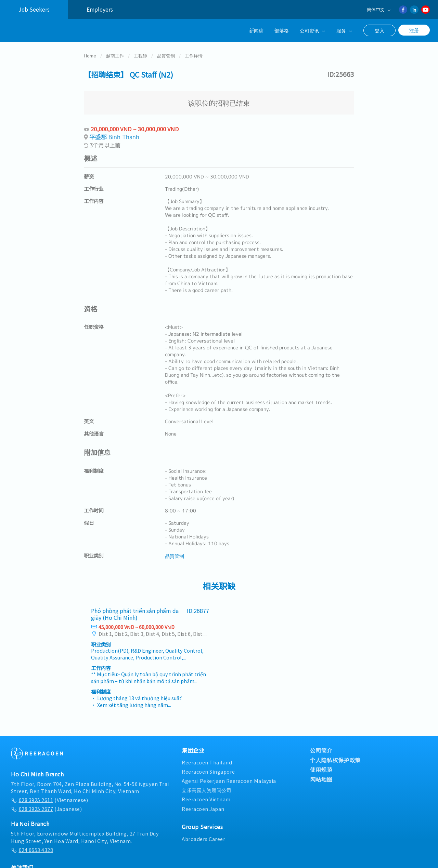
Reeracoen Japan (203, 808)
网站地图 (321, 778)
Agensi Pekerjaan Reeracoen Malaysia (229, 780)
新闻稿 (256, 30)
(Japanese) (46, 808)
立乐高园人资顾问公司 (207, 789)
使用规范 (321, 769)
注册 (414, 30)
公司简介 (321, 750)
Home (90, 55)
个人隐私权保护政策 (336, 759)
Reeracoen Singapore (208, 771)
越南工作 (115, 55)
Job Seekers (34, 9)
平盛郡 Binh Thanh (114, 136)
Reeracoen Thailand (207, 762)
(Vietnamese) (49, 799)
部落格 (282, 30)
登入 (379, 30)
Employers (100, 9)
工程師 (140, 55)
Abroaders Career (203, 838)
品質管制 (166, 55)
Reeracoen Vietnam (206, 798)
